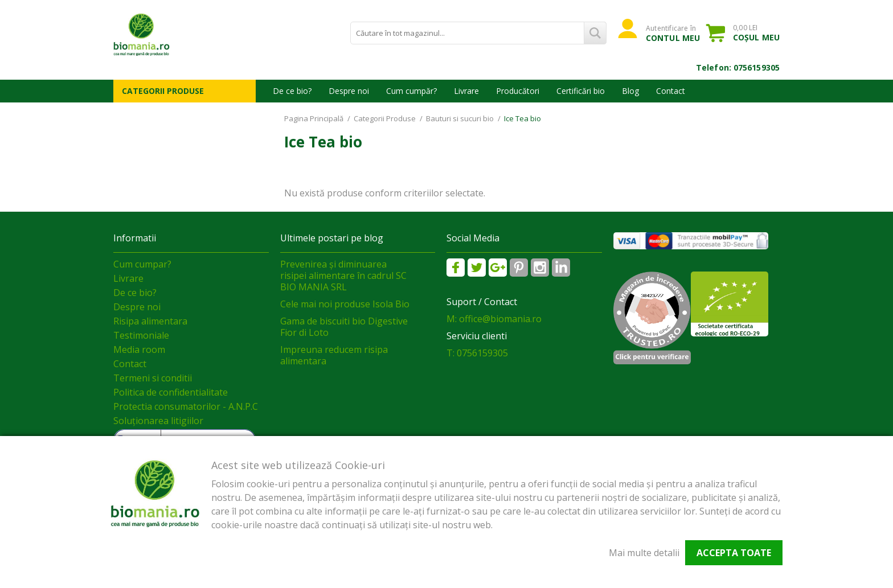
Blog (630, 91)
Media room (139, 349)
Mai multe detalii (644, 553)
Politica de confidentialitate (171, 392)
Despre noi (349, 91)
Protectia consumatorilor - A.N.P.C (186, 406)
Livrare (466, 91)
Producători (518, 91)
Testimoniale (141, 335)
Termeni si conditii (153, 378)
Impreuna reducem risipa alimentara (334, 355)
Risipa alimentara (150, 321)
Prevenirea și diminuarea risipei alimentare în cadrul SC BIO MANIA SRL (343, 276)
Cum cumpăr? (411, 91)
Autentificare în (673, 33)
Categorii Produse (163, 91)
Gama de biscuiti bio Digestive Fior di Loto (344, 327)
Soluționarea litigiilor (158, 421)
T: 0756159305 (477, 353)
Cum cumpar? (142, 264)
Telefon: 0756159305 (738, 67)
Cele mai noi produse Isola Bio (345, 304)
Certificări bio (581, 91)
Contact (671, 91)
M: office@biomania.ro (494, 319)
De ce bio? (292, 91)
